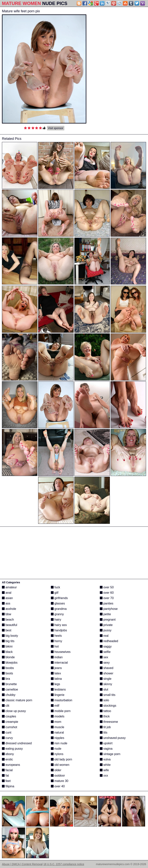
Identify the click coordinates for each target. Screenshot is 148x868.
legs (55, 684)
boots (8, 673)
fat (5, 776)
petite (105, 614)
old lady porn (61, 759)
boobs (8, 668)
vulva (105, 759)
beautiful (10, 625)
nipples (58, 738)
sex (104, 657)
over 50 (107, 587)
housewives (61, 652)
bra (6, 679)
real (104, 636)
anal (7, 593)
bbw (7, 614)
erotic (8, 759)
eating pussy (12, 749)
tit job (105, 727)
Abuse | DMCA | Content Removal (22, 864)
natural (57, 732)
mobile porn (61, 711)
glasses (58, 603)
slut (104, 689)
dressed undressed (17, 743)
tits (104, 732)
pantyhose (109, 609)
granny (57, 614)
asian (7, 598)
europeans (11, 765)
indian (57, 657)
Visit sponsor (56, 128)
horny (56, 641)
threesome (109, 722)
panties (107, 603)
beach (8, 620)
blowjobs (10, 663)
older (56, 770)
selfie (105, 652)
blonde (8, 657)
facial (7, 770)
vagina (106, 749)
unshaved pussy (113, 738)
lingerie (58, 695)
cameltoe (10, 689)
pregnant (108, 620)
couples (9, 716)
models (58, 716)
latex (56, 673)
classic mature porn (17, 700)
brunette (9, 684)
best (7, 630)
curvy (7, 738)
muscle (58, 727)
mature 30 (60, 781)
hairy (56, 620)
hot (55, 646)
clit (6, 706)
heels (56, 636)
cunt (7, 732)
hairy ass (59, 625)
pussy (106, 630)
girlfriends (59, 598)
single (106, 679)
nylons (57, 754)
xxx (104, 776)
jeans (56, 668)
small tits (108, 695)
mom (56, 722)
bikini (7, 646)
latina (56, 679)
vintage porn (110, 754)
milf (55, 706)
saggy (106, 646)
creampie (10, 722)
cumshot (10, 727)
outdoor (58, 776)
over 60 (107, 593)
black (7, 652)
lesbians (58, 689)
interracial (59, 663)
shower (107, 673)
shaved (107, 668)
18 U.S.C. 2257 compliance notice (64, 864)
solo (104, 700)
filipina (8, 786)
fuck (55, 587)
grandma (59, 609)
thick (105, 716)
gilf (55, 593)
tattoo (105, 711)
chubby (9, 695)
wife (104, 770)
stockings (108, 706)
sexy (105, 663)
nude (56, 749)
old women (60, 765)
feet (6, 781)
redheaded (109, 641)
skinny (106, 684)
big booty (10, 636)
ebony (8, 754)
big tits (8, 641)
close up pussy (14, 711)
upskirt (106, 743)
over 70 (107, 598)
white (105, 765)
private (106, 625)
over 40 (58, 786)
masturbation (62, 700)
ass (6, 603)
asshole (9, 609)
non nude (59, 743)
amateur (9, 587)
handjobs (59, 630)
